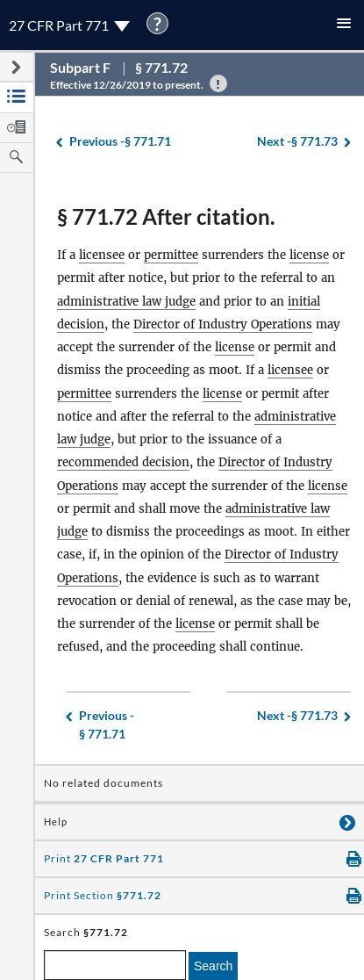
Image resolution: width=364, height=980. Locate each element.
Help (56, 822)
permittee (171, 255)
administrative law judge (126, 302)
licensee (102, 255)
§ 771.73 (297, 142)
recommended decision (123, 462)
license (309, 255)
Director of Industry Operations (223, 324)
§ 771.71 (120, 142)
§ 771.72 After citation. (166, 216)
